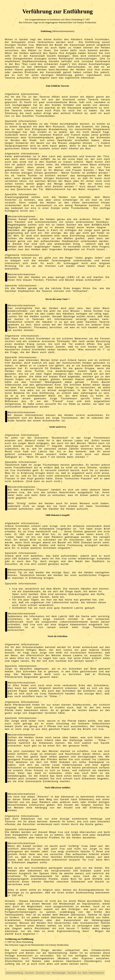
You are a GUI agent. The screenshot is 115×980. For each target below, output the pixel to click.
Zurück (29, 973)
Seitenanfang (15, 973)
